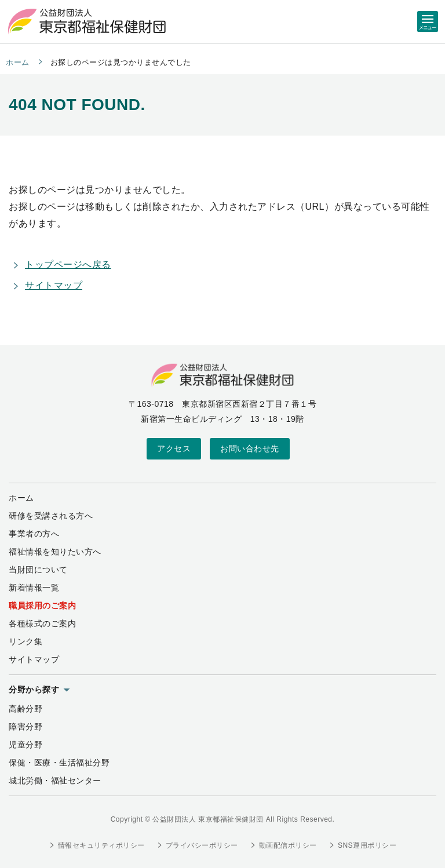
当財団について (38, 570)
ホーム (18, 62)
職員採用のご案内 (42, 606)
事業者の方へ (34, 534)
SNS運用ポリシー (367, 845)
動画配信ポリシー (288, 845)
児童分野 (25, 745)
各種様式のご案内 (42, 623)
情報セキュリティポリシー (101, 845)
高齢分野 (25, 709)
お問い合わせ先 (250, 448)
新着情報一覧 (34, 588)
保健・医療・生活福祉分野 (59, 763)
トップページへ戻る (68, 265)
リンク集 (25, 641)
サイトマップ (54, 285)
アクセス (174, 448)
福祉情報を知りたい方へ (55, 552)
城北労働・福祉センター (55, 781)
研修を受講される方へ (51, 516)
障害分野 (25, 727)
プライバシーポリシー (202, 845)
